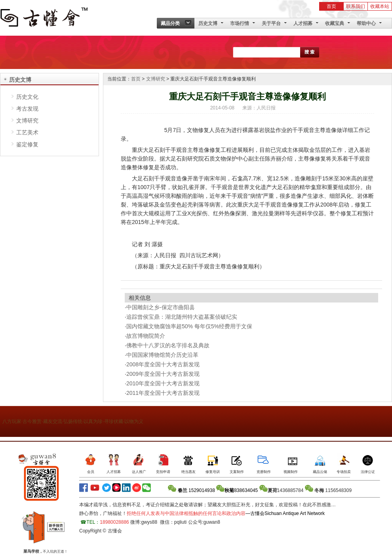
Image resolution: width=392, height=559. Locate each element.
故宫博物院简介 (146, 336)
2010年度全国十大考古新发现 (163, 383)
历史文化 (27, 97)
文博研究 (27, 121)
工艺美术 (27, 132)
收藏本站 (380, 6)
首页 (331, 6)
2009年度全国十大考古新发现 (163, 374)
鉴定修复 (27, 144)
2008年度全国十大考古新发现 (163, 364)
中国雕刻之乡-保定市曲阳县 (161, 307)
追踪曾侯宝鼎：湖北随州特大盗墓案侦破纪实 (182, 317)
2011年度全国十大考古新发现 (163, 393)
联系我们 (356, 6)
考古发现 (27, 109)
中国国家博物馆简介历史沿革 (162, 355)
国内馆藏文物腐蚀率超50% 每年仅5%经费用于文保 (189, 326)
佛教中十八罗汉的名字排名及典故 (168, 345)
